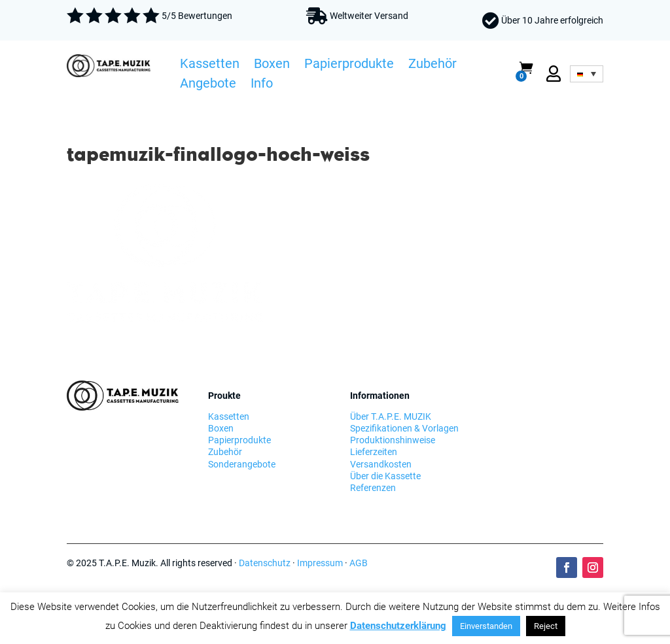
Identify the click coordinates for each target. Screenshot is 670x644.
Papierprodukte (349, 65)
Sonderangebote (242, 464)
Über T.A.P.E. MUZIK (391, 416)
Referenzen (373, 488)
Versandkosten (381, 464)
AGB (359, 563)
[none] (586, 74)
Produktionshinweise (393, 440)
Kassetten (210, 65)
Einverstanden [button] (486, 626)
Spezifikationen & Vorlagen (404, 428)
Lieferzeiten (374, 452)
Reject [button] (546, 626)
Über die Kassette (385, 476)
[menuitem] (586, 74)
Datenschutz (265, 563)
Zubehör (432, 65)
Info (262, 85)
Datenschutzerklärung (398, 626)
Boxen (272, 65)
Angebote (208, 85)
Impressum (320, 563)
